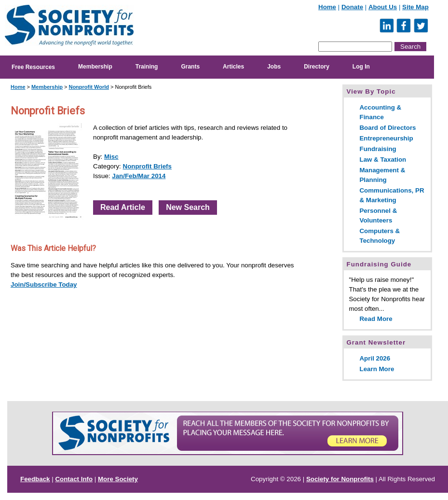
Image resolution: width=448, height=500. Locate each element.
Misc (111, 157)
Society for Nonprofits (340, 479)
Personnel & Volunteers (378, 215)
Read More (376, 319)
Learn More (377, 369)
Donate (352, 7)
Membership (95, 67)
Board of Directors (387, 128)
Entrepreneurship (386, 138)
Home (327, 7)
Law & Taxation (383, 160)
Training (147, 67)
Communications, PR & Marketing (392, 195)
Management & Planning (382, 175)
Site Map (415, 7)
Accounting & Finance (380, 112)
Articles (233, 67)
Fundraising (378, 149)
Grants (190, 67)
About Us (383, 7)
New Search (188, 207)
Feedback (35, 479)
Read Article (123, 207)
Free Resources (33, 67)
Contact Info (74, 479)
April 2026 (375, 358)
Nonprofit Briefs (147, 166)
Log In (361, 67)
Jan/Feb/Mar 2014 (139, 176)
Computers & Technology (380, 236)
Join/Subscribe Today (44, 285)
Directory (317, 67)
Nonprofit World (89, 87)
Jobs (274, 67)
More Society (118, 479)
